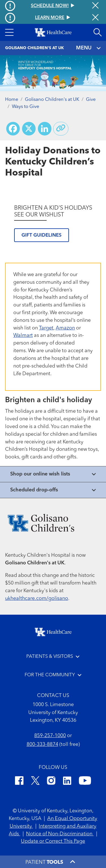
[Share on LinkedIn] (45, 129)
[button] (9, 32)
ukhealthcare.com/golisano (37, 598)
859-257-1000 (50, 736)
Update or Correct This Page (53, 841)
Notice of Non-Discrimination (60, 834)
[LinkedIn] (67, 782)
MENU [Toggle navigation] (89, 48)
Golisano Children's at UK (52, 100)
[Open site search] (98, 32)
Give (91, 100)
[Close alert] (95, 18)
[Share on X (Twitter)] (29, 129)
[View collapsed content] (53, 474)
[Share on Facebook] (13, 129)
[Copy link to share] (61, 129)
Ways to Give (25, 107)
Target (46, 328)
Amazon (65, 328)
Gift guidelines (42, 235)
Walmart (23, 335)
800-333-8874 (42, 744)
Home (12, 100)
